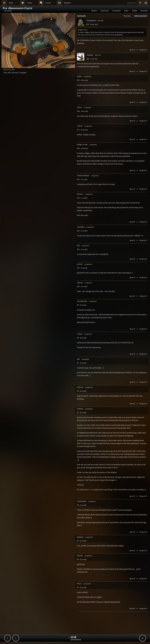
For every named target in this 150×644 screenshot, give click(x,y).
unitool (9, 11)
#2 (78, 559)
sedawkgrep (91, 20)
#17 (78, 130)
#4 (78, 505)
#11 (78, 268)
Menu (11, 3)
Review (94, 11)
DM (9, 72)
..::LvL (73, 637)
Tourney (14, 72)
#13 (78, 231)
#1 (78, 587)
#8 (78, 338)
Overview (144, 11)
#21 (88, 24)
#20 (88, 59)
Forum (48, 3)
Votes (126, 11)
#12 (78, 249)
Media (135, 11)
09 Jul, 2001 (11, 70)
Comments (116, 11)
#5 (78, 412)
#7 (78, 363)
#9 (78, 305)
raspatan (90, 55)
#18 (78, 111)
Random (67, 3)
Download (105, 11)
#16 (78, 148)
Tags (5, 72)
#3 (78, 541)
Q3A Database (76, 640)
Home (30, 3)
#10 (78, 286)
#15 (78, 179)
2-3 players (22, 72)
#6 (78, 391)
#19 (78, 80)
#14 (78, 198)
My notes (127, 16)
